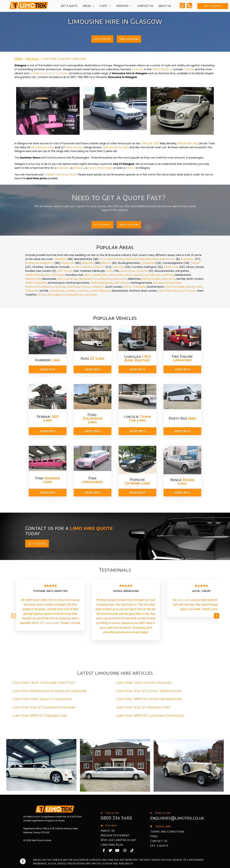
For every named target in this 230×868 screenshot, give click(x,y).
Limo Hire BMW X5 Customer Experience (150, 715)
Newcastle (168, 279)
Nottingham (122, 283)
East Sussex (65, 271)
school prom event (101, 168)
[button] (217, 616)
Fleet (105, 6)
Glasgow (142, 271)
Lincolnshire (152, 275)
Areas (89, 6)
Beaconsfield (117, 259)
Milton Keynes (151, 279)
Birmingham (167, 259)
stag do (131, 168)
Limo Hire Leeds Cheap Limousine (144, 682)
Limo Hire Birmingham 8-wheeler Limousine (50, 691)
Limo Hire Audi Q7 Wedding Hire (143, 707)
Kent (87, 275)
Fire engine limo (188, 143)
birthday (79, 168)
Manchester (33, 279)
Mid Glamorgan (67, 279)
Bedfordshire (136, 259)
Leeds (127, 275)
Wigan (42, 295)
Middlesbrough (89, 279)
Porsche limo (74, 147)
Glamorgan (128, 271)
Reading (48, 287)
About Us (165, 6)
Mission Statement (115, 835)
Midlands (121, 279)
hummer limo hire (42, 147)
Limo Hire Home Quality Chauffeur (42, 699)
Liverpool (167, 275)
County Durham (81, 267)
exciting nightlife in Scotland (49, 73)
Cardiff (195, 263)
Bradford (68, 263)
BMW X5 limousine (45, 623)
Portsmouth (33, 287)
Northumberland (101, 283)
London (188, 69)
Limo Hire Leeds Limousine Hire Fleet (44, 682)
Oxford (158, 283)
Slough (86, 287)
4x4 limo (184, 600)
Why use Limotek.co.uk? (118, 840)
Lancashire (115, 275)
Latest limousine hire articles (115, 673)
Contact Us (145, 6)
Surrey (71, 291)
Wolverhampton (71, 295)
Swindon (83, 291)
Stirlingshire (194, 287)
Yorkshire (90, 295)
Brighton (88, 263)
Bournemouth (45, 263)
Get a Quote (69, 6)
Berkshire (152, 259)
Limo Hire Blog (112, 845)
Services (124, 6)
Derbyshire (171, 267)
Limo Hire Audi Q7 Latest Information (149, 691)
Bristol (106, 263)
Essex (110, 271)
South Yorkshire (135, 287)
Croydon (118, 267)
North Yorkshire (36, 283)
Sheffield (73, 287)
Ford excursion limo (116, 147)
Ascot (103, 259)
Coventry (98, 267)
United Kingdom (162, 69)
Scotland (60, 287)
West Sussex (188, 291)
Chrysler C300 (150, 143)
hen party (63, 168)
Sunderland (57, 291)
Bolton (30, 263)
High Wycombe (55, 275)
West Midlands (168, 291)
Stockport (32, 291)
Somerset (98, 287)
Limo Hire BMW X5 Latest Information (149, 699)
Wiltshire (53, 295)
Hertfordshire (35, 275)
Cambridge (148, 263)
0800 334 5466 (116, 818)
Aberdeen (60, 259)
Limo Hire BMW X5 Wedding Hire (40, 715)
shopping (138, 69)
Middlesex (107, 279)
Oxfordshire (173, 283)
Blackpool (188, 259)
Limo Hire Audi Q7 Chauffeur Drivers (44, 707)
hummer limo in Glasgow (61, 174)
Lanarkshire (99, 275)
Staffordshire (175, 287)
